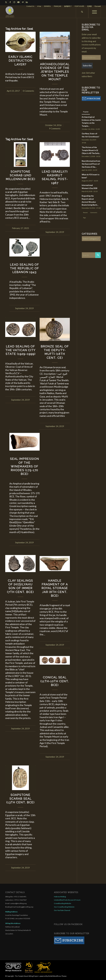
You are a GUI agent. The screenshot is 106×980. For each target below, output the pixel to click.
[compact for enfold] (10, 12)
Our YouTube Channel (62, 910)
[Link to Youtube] (18, 2)
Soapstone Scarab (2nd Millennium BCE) (20, 175)
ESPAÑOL (47, 6)
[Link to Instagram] (14, 2)
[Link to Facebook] (10, 2)
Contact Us (30, 6)
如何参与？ (68, 6)
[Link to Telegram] (23, 2)
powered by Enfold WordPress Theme (53, 976)
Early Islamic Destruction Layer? (20, 61)
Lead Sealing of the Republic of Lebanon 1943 (24, 268)
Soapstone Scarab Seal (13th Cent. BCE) (20, 799)
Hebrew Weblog (60, 897)
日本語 (89, 6)
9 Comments (55, 128)
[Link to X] (6, 2)
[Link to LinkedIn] (27, 2)
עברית (39, 6)
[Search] (82, 12)
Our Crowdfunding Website (64, 907)
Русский (98, 6)
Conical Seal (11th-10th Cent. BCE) (55, 681)
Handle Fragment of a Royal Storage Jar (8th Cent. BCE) (55, 588)
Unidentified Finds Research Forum (67, 900)
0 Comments (28, 91)
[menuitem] (30, 6)
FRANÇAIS (58, 6)
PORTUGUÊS (79, 6)
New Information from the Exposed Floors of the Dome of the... (91, 164)
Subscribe (87, 65)
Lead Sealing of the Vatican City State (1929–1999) (20, 350)
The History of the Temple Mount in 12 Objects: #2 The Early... (91, 150)
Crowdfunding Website (63, 903)
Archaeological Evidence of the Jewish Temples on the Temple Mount (55, 72)
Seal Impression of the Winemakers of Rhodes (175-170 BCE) (24, 466)
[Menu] (95, 12)
